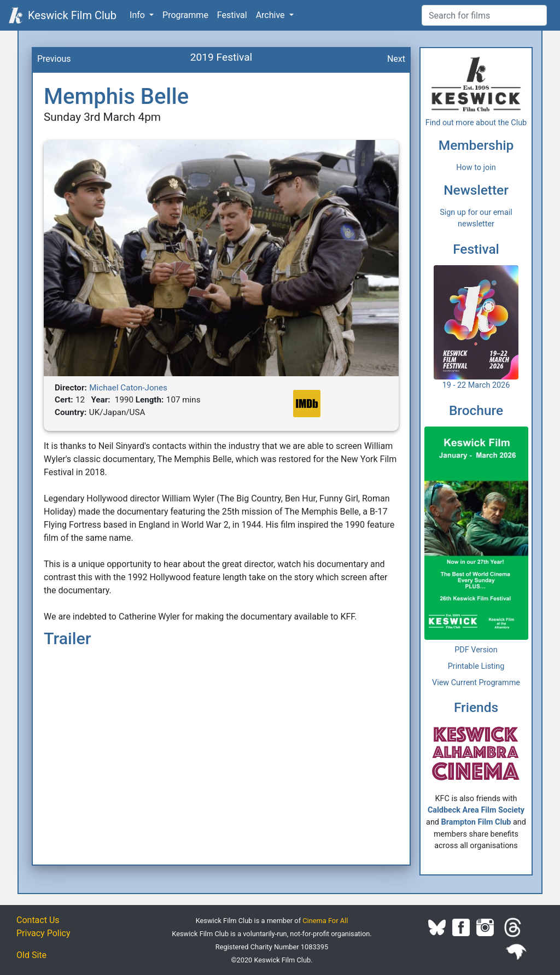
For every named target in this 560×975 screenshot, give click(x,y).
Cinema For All (325, 921)
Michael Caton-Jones (128, 388)
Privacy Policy (43, 933)
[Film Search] (484, 15)
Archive (272, 15)
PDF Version (476, 650)
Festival (232, 15)
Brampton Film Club (476, 822)
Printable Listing (476, 666)
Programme (185, 15)
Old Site (31, 955)
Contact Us (38, 920)
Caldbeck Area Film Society (476, 810)
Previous (54, 59)
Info (138, 15)
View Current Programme (476, 683)
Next (396, 59)
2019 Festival (221, 57)
